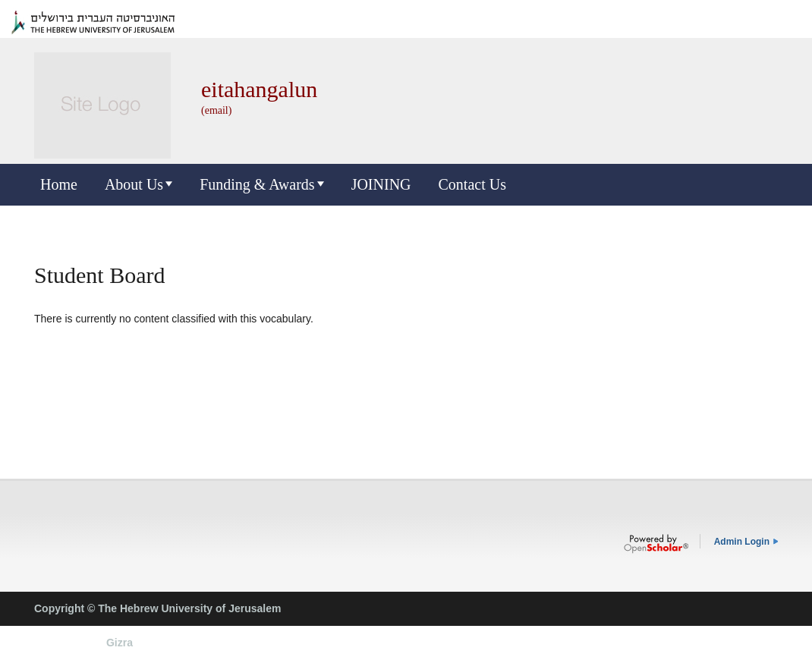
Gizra (120, 643)
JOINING (381, 184)
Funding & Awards (257, 184)
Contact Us (472, 184)
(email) (216, 110)
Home (59, 184)
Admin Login (742, 542)
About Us (134, 184)
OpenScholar (656, 544)
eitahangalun (259, 89)
